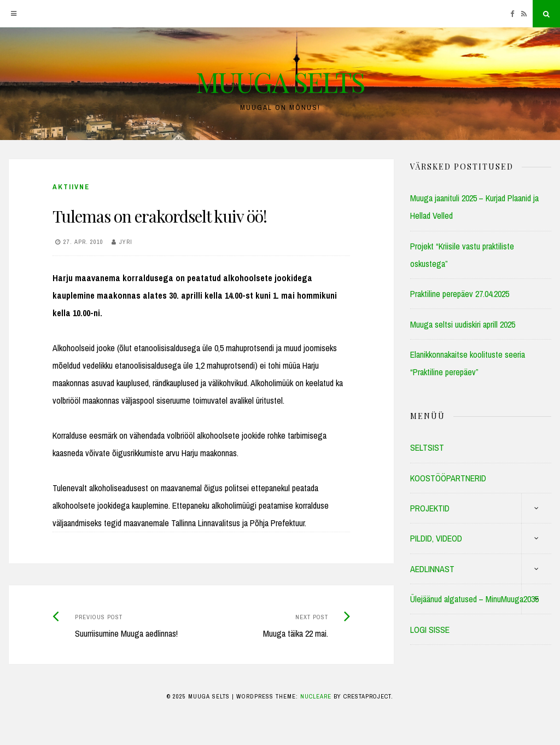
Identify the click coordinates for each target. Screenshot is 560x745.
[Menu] (14, 14)
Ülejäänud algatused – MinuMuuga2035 (474, 599)
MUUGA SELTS (280, 82)
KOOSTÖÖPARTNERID (448, 478)
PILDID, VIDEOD (436, 538)
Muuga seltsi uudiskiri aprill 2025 (463, 324)
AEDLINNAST (432, 569)
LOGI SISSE (430, 630)
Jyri (126, 242)
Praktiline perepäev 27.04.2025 (460, 294)
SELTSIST (427, 447)
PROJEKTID (430, 508)
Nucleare (316, 696)
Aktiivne (71, 187)
